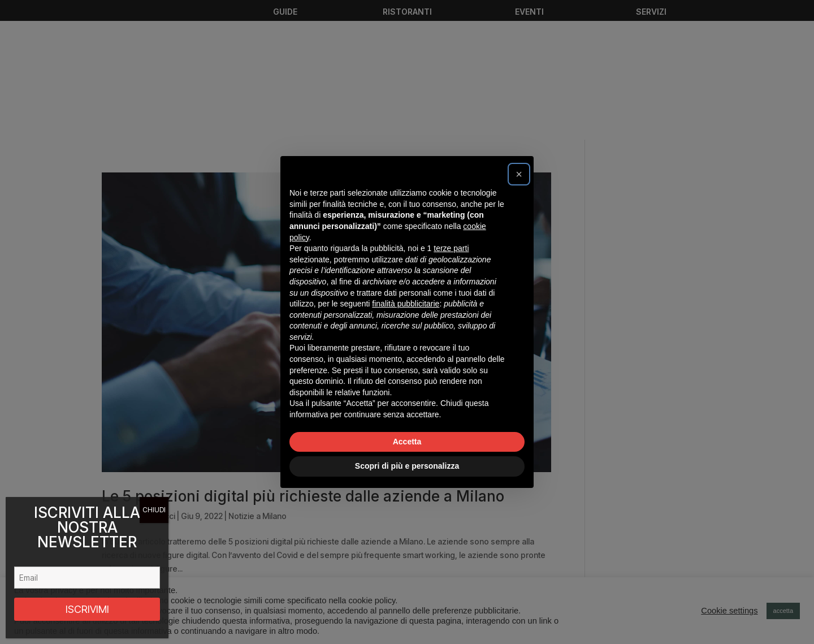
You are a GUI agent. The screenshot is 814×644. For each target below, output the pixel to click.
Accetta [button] (407, 442)
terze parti (451, 248)
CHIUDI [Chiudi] (154, 510)
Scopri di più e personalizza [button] (407, 466)
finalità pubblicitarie (406, 304)
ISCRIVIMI (87, 609)
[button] (519, 174)
